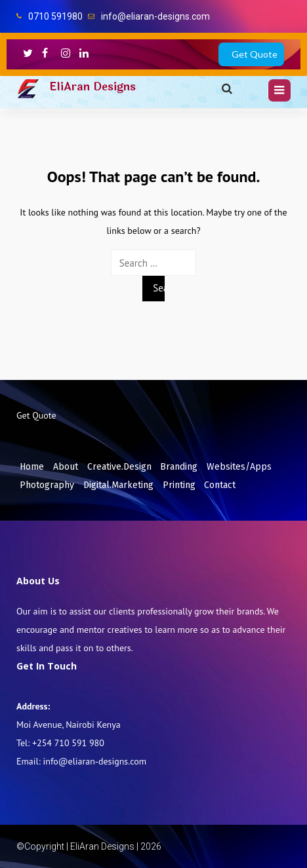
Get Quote (255, 54)
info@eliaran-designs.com (155, 16)
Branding (179, 467)
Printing (179, 485)
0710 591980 (55, 16)
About (66, 467)
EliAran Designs (92, 87)
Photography (47, 485)
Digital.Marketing (118, 485)
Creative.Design (119, 467)
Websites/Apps (239, 467)
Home (32, 467)
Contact (220, 485)
